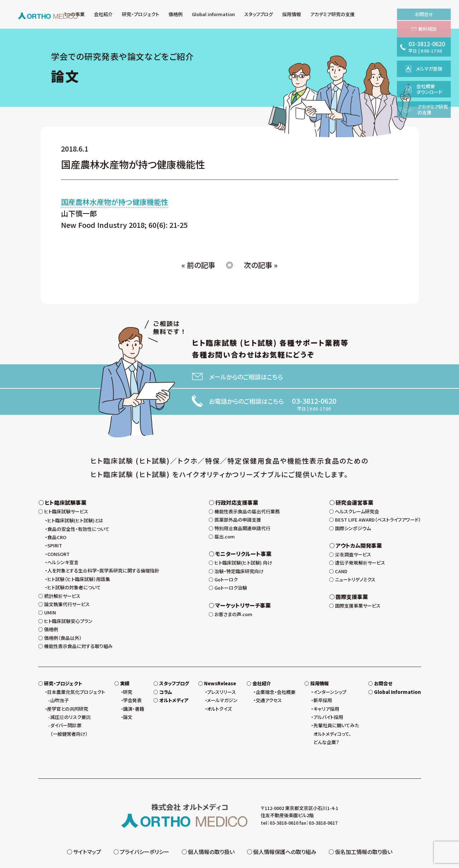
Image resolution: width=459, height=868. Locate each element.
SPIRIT (55, 523)
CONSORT (58, 531)
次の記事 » (261, 265)
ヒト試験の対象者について (74, 565)
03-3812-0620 (314, 401)
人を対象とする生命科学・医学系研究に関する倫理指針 (103, 548)
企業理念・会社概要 (276, 669)
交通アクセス (269, 678)
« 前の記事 (198, 265)
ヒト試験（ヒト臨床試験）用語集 (79, 557)
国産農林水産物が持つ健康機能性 (115, 202)
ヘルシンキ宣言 (63, 540)
